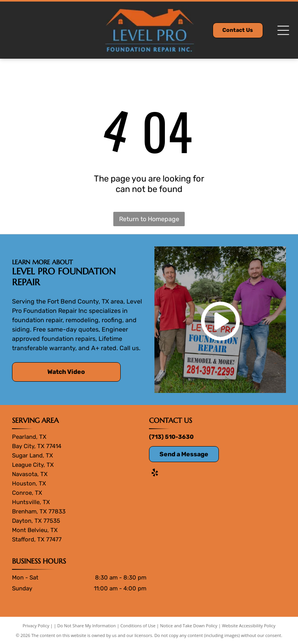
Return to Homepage (149, 219)
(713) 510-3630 (171, 437)
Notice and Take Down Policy (189, 626)
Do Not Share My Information (87, 626)
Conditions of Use (138, 626)
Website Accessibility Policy (249, 626)
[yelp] (155, 474)
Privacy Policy (36, 626)
